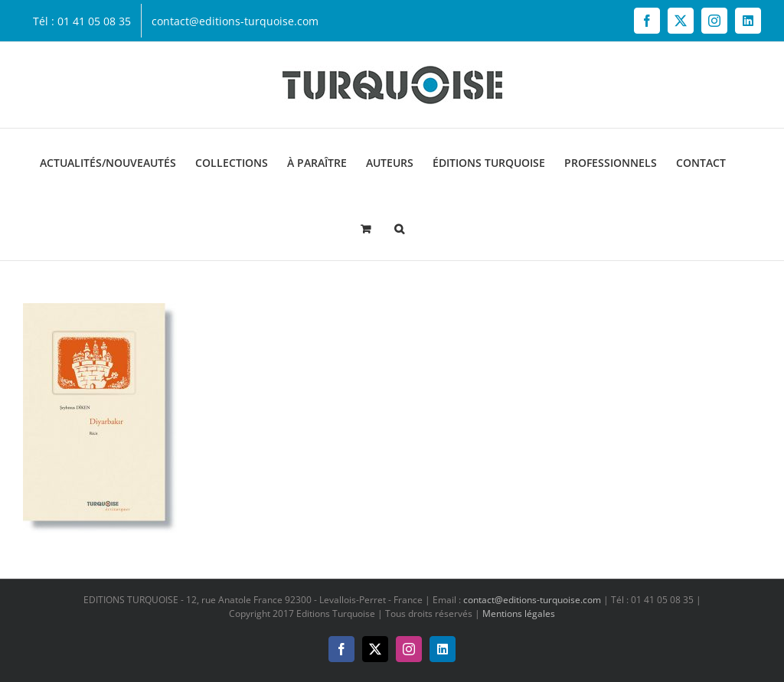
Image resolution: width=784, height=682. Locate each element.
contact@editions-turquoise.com (532, 600)
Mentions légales (519, 613)
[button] (399, 227)
